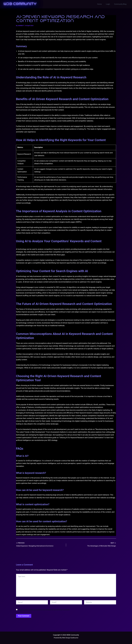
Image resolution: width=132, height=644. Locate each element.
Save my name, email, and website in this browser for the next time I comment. (44, 610)
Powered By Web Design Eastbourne (66, 638)
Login (109, 4)
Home (102, 4)
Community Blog (121, 4)
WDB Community (20, 4)
